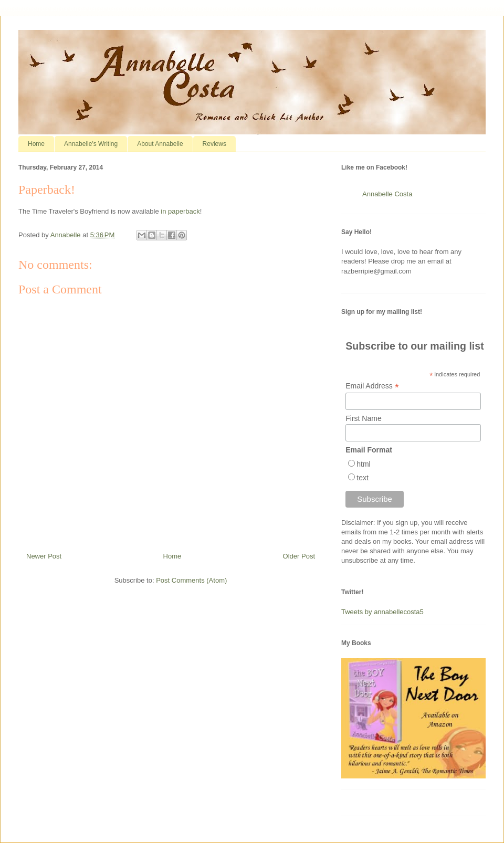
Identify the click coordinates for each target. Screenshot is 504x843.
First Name (363, 418)
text (363, 478)
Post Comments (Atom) (191, 580)
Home (36, 144)
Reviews (214, 144)
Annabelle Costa (387, 194)
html (363, 464)
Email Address (372, 386)
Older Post (299, 556)
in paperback (180, 211)
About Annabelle (160, 144)
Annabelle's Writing (91, 144)
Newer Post (44, 556)
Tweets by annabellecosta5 (382, 612)
